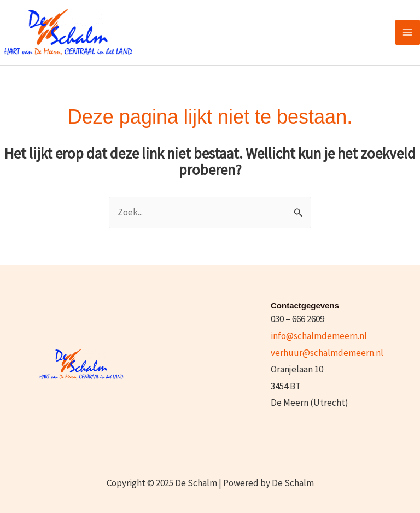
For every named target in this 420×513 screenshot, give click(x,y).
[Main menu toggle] (408, 32)
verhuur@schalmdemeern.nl (327, 353)
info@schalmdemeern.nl (319, 336)
